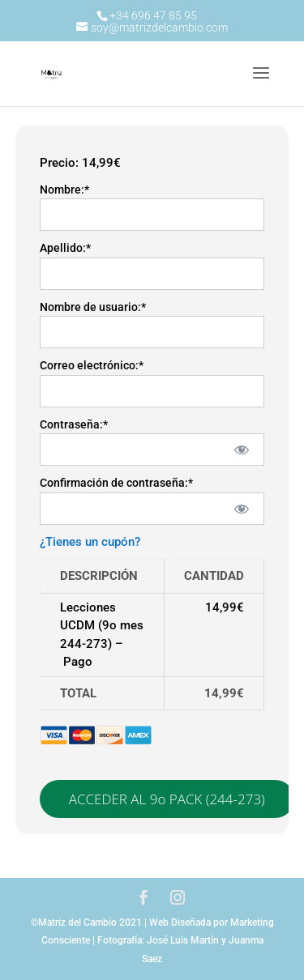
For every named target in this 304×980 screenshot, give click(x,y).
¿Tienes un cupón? (90, 542)
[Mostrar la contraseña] (241, 450)
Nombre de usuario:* (93, 307)
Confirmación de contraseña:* (116, 483)
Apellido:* (65, 248)
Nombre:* (64, 190)
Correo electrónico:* (92, 365)
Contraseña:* (74, 424)
